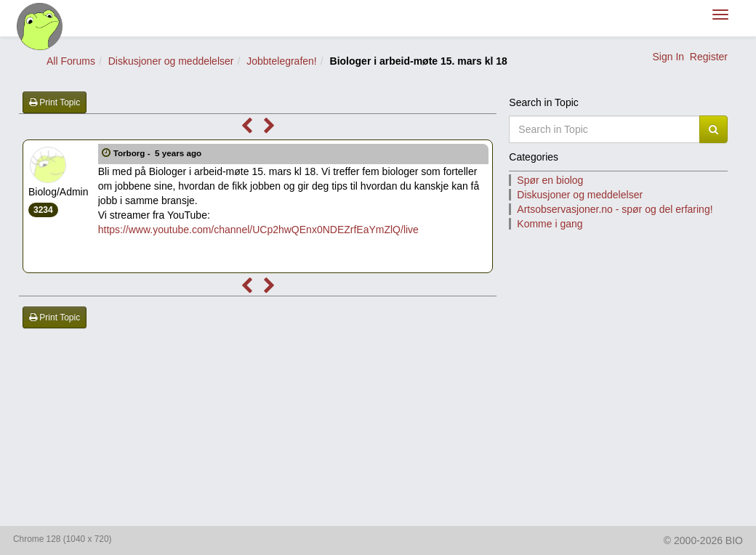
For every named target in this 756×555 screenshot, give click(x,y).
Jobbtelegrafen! (282, 61)
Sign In (668, 57)
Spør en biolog (550, 180)
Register (709, 57)
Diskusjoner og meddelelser (171, 61)
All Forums (71, 61)
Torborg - (159, 153)
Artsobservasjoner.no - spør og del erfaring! (615, 209)
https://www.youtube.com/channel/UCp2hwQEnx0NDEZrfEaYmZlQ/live (258, 230)
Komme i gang (550, 224)
